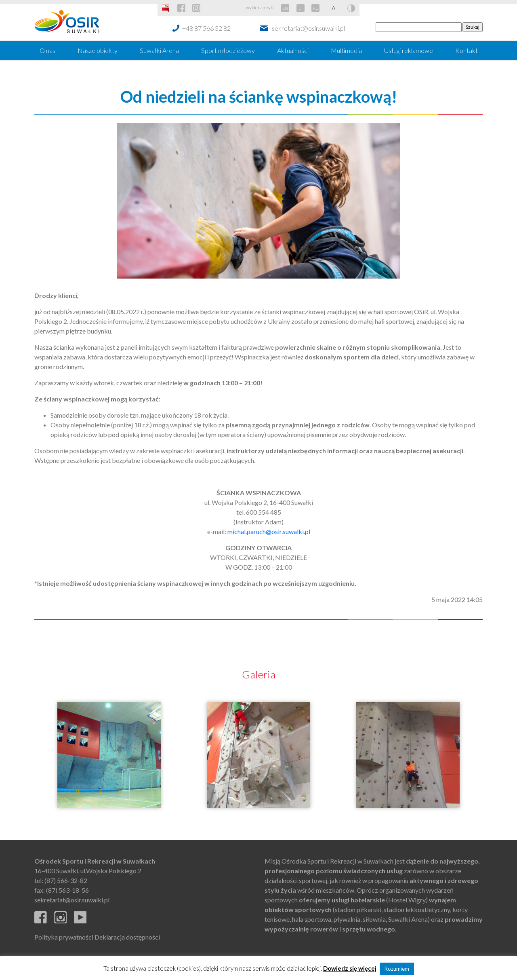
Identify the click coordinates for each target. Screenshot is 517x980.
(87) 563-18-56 (67, 890)
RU (316, 8)
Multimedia (346, 50)
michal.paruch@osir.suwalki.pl (269, 531)
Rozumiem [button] (397, 969)
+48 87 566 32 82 (206, 28)
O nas (47, 50)
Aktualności (293, 50)
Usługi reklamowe (409, 50)
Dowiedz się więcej (350, 968)
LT (300, 8)
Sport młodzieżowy (228, 50)
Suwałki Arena (159, 50)
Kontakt (467, 50)
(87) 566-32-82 (66, 880)
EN (285, 8)
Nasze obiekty (98, 50)
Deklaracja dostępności (127, 937)
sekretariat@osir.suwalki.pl (308, 28)
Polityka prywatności (64, 937)
